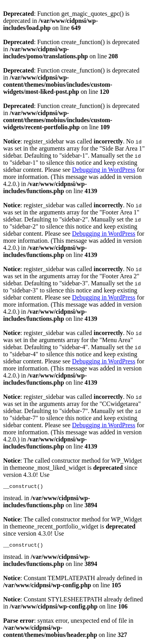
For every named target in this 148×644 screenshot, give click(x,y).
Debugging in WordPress (104, 170)
